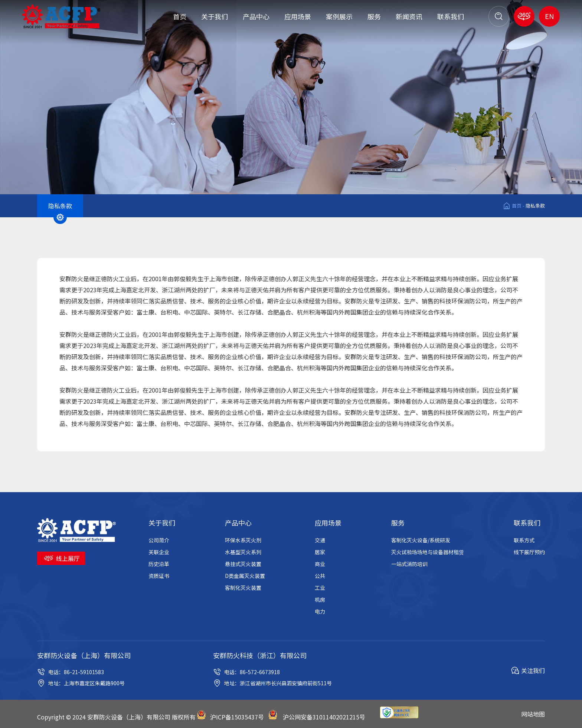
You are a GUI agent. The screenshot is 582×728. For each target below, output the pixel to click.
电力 (320, 611)
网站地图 (533, 714)
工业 (320, 588)
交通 (320, 540)
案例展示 (339, 16)
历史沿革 (159, 564)
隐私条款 (535, 206)
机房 (320, 599)
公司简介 (159, 540)
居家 (320, 552)
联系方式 (524, 540)
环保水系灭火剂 (243, 540)
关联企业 (159, 552)
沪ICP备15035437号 (237, 717)
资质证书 (159, 576)
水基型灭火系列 (243, 552)
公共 (320, 576)
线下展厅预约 (529, 552)
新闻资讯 (409, 16)
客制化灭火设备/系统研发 (421, 540)
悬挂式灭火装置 (243, 564)
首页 (180, 16)
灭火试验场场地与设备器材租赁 (428, 552)
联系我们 (451, 16)
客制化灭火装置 (243, 588)
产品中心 (256, 16)
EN (549, 16)
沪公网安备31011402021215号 (324, 717)
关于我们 (215, 16)
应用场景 (298, 16)
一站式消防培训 (409, 564)
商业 (320, 564)
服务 (374, 16)
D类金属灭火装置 (245, 576)
